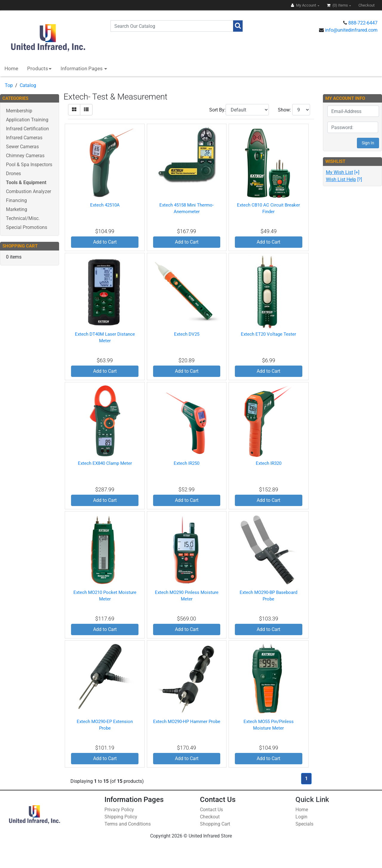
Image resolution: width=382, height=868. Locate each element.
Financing (16, 200)
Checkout (210, 817)
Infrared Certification (27, 129)
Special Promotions (27, 227)
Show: (284, 110)
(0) (338, 5)
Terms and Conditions (128, 824)
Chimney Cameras (25, 156)
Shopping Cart (215, 824)
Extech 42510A (105, 205)
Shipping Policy (121, 817)
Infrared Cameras (24, 138)
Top (9, 85)
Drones (13, 174)
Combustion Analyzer (29, 191)
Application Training (27, 120)
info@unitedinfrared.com (351, 30)
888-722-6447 (363, 23)
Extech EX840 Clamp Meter (105, 463)
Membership (19, 111)
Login (301, 817)
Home (11, 68)
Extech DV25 (187, 334)
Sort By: (217, 110)
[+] (343, 172)
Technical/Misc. (23, 218)
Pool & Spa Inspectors (29, 165)
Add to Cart (105, 242)
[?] (344, 179)
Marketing (17, 209)
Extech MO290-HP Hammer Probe (187, 722)
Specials (304, 824)
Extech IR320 (269, 463)
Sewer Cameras (22, 147)
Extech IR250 (187, 463)
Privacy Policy (119, 810)
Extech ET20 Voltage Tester (268, 334)
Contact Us (211, 810)
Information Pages (82, 68)
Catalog (28, 85)
